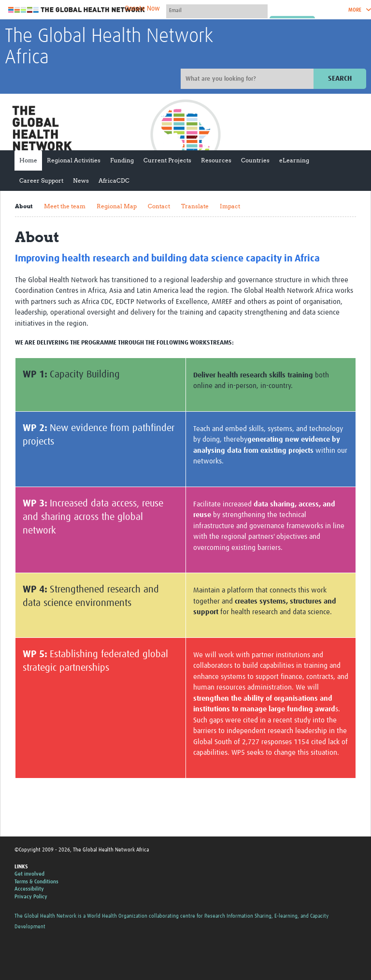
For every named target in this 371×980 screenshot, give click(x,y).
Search (340, 79)
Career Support (41, 180)
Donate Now (143, 9)
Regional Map (117, 206)
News (81, 180)
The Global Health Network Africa (109, 47)
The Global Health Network (77, 10)
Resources (216, 160)
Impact (230, 206)
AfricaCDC (114, 180)
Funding (122, 160)
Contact (159, 206)
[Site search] (248, 79)
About (24, 206)
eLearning (294, 160)
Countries (255, 160)
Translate (195, 206)
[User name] (217, 10)
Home (28, 160)
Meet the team (65, 206)
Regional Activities (74, 160)
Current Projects (167, 160)
